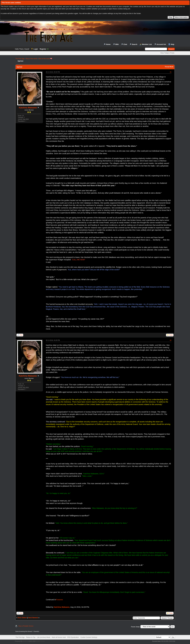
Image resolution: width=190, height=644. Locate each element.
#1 (171, 72)
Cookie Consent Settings (89, 637)
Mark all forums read (59, 637)
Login (36, 49)
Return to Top (31, 637)
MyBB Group (40, 641)
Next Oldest (22, 618)
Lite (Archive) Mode (44, 637)
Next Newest (33, 618)
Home (108, 44)
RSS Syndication (73, 637)
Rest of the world (31, 59)
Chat (125, 44)
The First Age (20, 59)
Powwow (59, 600)
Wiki (117, 44)
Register (43, 49)
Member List (147, 44)
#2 (171, 340)
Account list (161, 44)
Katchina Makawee (28, 108)
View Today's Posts (167, 53)
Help (172, 44)
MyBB (25, 641)
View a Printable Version (26, 626)
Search (135, 44)
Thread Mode (169, 67)
